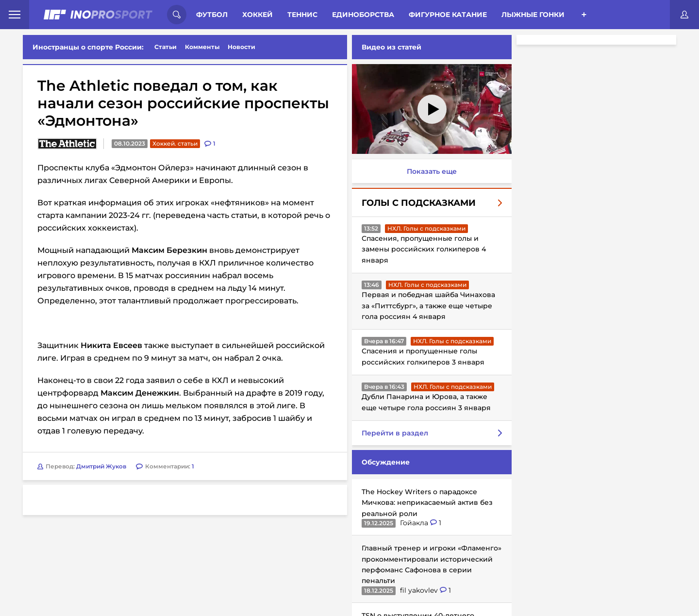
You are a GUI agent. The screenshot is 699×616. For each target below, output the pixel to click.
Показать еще (432, 171)
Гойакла (415, 523)
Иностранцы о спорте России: (88, 47)
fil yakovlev (420, 590)
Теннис (302, 15)
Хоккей (258, 15)
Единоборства (363, 15)
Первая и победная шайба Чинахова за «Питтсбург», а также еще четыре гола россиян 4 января (428, 306)
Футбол (212, 15)
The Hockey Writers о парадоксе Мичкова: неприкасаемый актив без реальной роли (427, 503)
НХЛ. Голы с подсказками (426, 228)
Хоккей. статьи (175, 143)
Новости (241, 47)
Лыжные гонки (533, 15)
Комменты (202, 47)
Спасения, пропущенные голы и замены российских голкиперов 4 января (424, 249)
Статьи (166, 47)
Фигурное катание (448, 15)
